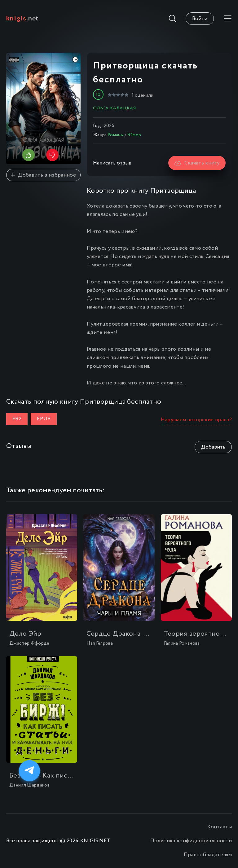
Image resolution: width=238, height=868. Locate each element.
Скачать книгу (197, 163)
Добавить (213, 447)
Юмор (134, 135)
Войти (200, 19)
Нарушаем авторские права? (196, 420)
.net (22, 19)
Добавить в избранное (43, 175)
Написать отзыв (112, 163)
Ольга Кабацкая (115, 108)
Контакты (220, 827)
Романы (116, 135)
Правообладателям (208, 855)
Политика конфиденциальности (191, 841)
